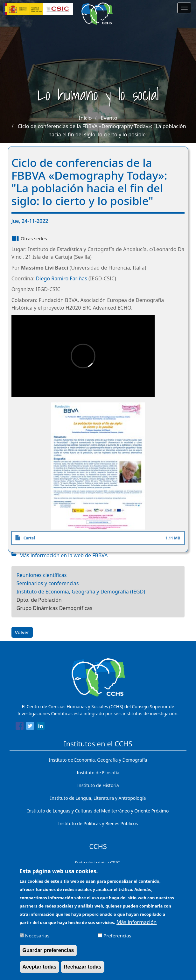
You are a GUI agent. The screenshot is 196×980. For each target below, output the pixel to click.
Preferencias (117, 938)
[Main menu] (184, 8)
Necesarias (37, 938)
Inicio (85, 118)
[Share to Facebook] (20, 727)
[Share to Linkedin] (41, 727)
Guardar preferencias (48, 953)
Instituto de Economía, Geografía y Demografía (98, 760)
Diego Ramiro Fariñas (62, 278)
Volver (22, 632)
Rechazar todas (82, 970)
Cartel (29, 538)
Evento (109, 118)
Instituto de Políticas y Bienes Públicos (98, 823)
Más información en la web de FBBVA (64, 555)
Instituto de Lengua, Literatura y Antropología (98, 798)
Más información (136, 925)
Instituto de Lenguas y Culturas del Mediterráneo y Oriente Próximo (98, 811)
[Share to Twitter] (30, 727)
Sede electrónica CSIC (97, 863)
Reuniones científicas (42, 575)
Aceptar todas (40, 970)
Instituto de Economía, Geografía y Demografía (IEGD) (81, 592)
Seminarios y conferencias (48, 583)
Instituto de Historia (98, 785)
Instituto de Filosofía (98, 773)
